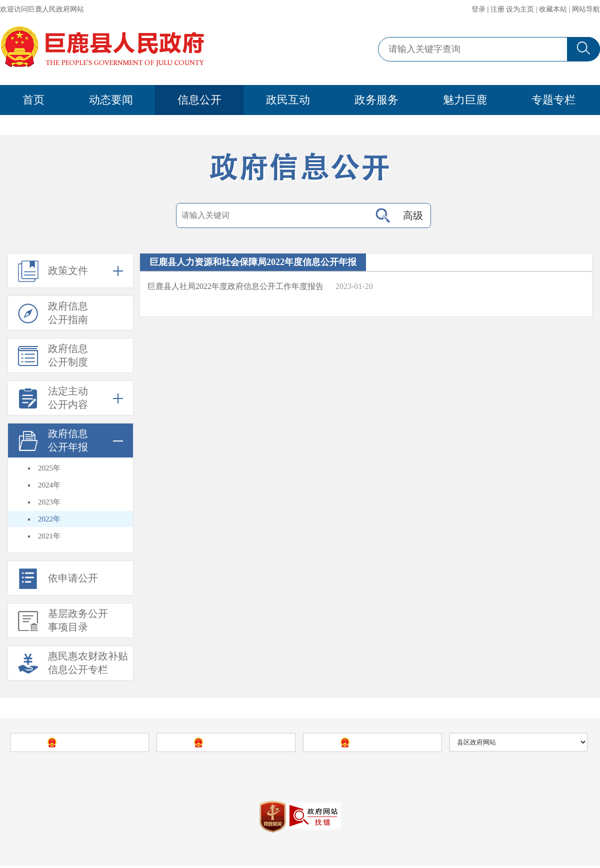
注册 (497, 9)
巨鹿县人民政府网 (194, 773)
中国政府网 (87, 744)
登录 (478, 9)
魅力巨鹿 (465, 100)
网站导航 (586, 9)
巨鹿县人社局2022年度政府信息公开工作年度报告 (235, 288)
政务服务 (376, 100)
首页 (33, 100)
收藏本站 (553, 9)
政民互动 (288, 100)
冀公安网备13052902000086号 (337, 799)
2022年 (49, 521)
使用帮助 (456, 773)
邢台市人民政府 (380, 744)
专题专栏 (553, 100)
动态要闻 (111, 100)
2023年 (49, 504)
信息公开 (199, 100)
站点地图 (422, 773)
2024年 (49, 487)
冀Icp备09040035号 (250, 799)
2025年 (49, 470)
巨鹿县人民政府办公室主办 (322, 773)
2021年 (49, 538)
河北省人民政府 (233, 744)
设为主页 (520, 9)
